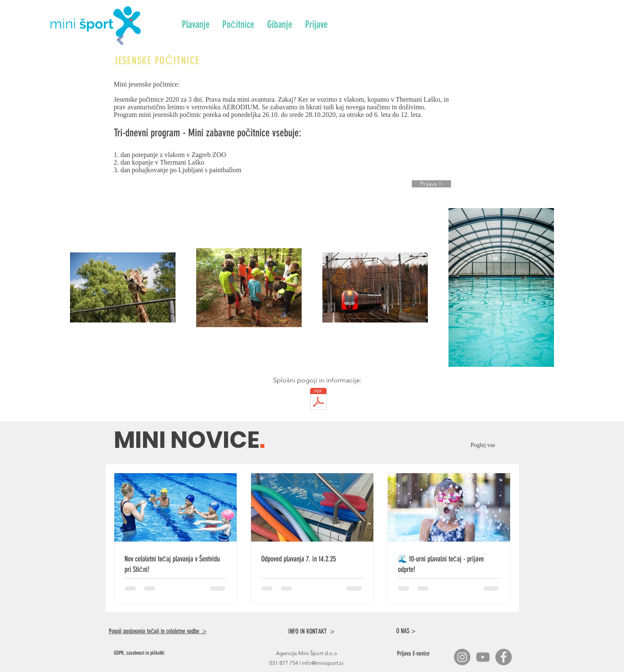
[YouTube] (483, 657)
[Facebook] (504, 657)
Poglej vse (485, 445)
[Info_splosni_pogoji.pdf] (318, 400)
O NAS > (406, 631)
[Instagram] (462, 657)
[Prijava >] (431, 184)
